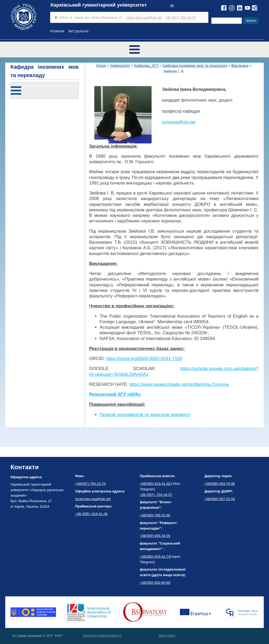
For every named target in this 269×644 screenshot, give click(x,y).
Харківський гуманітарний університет (99, 5)
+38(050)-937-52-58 (220, 499)
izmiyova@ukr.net (179, 122)
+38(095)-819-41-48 (156, 484)
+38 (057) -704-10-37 (156, 495)
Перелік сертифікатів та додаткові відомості (145, 415)
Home (101, 66)
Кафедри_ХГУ (146, 66)
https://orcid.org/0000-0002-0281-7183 (144, 359)
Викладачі (240, 66)
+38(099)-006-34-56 (155, 536)
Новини (57, 31)
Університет (120, 66)
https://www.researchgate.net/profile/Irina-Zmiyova (179, 384)
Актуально (78, 31)
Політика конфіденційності (102, 636)
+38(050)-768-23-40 (155, 515)
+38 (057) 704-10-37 (180, 18)
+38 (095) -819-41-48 (91, 514)
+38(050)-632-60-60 (155, 583)
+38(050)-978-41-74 (155, 556)
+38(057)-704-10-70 (90, 484)
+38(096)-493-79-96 (220, 484)
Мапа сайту (167, 636)
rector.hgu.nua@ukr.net (144, 18)
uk (172, 5)
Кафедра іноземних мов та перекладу (195, 66)
